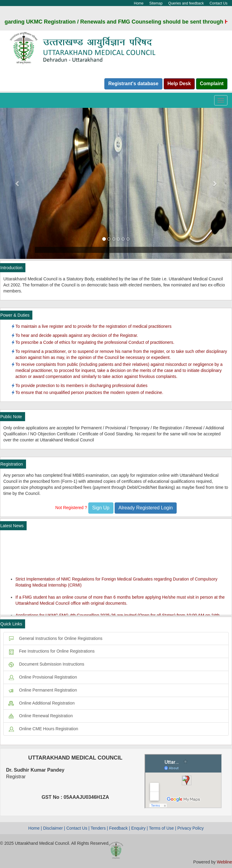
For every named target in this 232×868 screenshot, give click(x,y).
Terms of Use (161, 828)
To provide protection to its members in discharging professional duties (82, 386)
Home (139, 3)
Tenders (98, 828)
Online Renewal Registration (40, 716)
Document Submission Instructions (46, 664)
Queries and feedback (186, 3)
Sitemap (156, 3)
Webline (224, 862)
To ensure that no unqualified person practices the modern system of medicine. (89, 392)
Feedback (118, 828)
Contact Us (219, 3)
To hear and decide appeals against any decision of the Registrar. (77, 335)
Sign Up (101, 508)
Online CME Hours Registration (43, 729)
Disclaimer (53, 828)
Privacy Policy (190, 828)
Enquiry (138, 828)
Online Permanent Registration (42, 690)
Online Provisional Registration (42, 677)
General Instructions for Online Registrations (55, 638)
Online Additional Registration (41, 703)
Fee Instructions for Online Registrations (51, 651)
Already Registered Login (146, 508)
